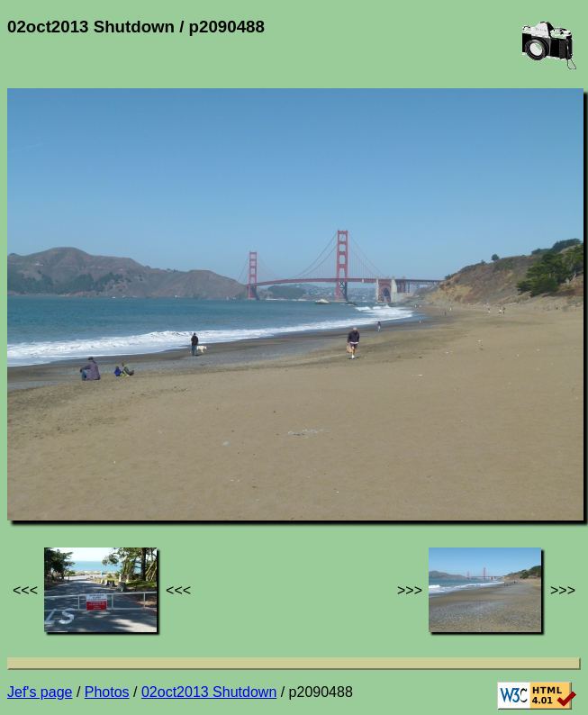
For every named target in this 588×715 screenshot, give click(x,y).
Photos (107, 692)
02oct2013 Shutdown (209, 692)
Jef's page (40, 692)
